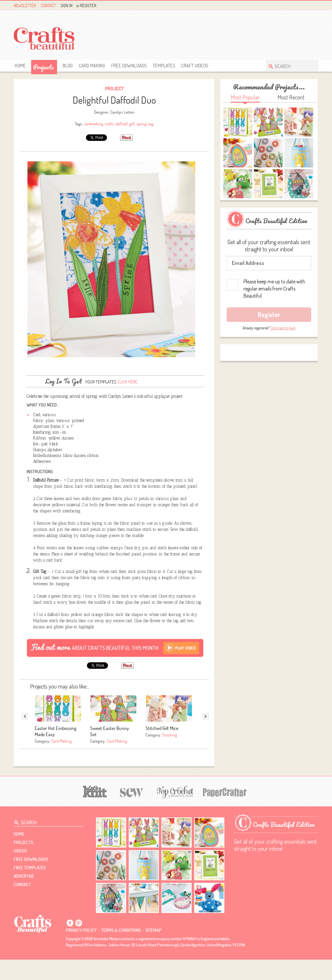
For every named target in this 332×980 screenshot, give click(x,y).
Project (114, 89)
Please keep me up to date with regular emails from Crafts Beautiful (274, 289)
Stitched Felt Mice (162, 749)
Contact (48, 6)
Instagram (315, 6)
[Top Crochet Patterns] (174, 812)
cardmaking (94, 124)
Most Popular (245, 97)
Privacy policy (81, 951)
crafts (109, 124)
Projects (43, 67)
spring (142, 124)
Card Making (92, 66)
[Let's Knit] (95, 811)
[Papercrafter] (225, 812)
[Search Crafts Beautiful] (289, 66)
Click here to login (283, 328)
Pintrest (307, 6)
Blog (68, 66)
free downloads (129, 66)
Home (20, 66)
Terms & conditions (121, 951)
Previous (25, 737)
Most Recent (291, 97)
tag (151, 124)
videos (20, 871)
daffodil (122, 124)
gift (132, 124)
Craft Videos (195, 66)
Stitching (170, 755)
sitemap (153, 951)
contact (22, 905)
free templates (30, 888)
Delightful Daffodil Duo (114, 100)
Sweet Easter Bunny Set (110, 752)
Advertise (24, 896)
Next (206, 737)
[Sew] (132, 812)
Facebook (300, 6)
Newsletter (25, 6)
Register (88, 6)
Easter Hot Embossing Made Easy (56, 752)
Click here (127, 402)
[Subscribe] (115, 668)
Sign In (66, 6)
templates (164, 66)
